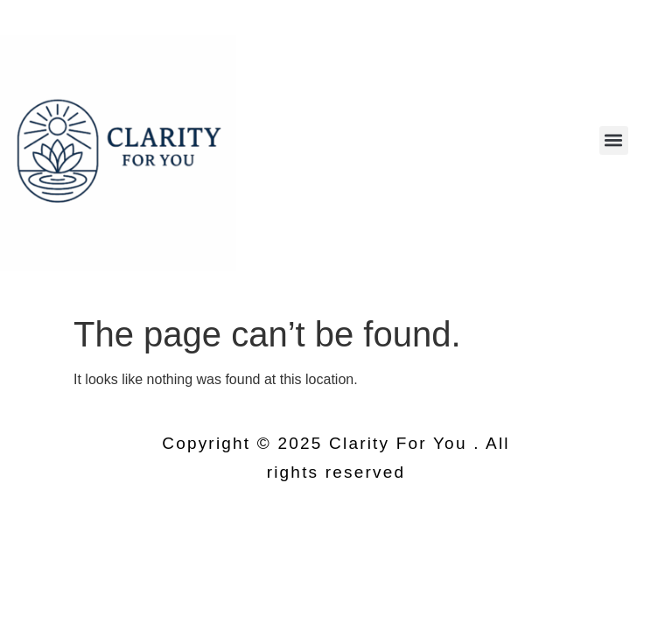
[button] (614, 140)
